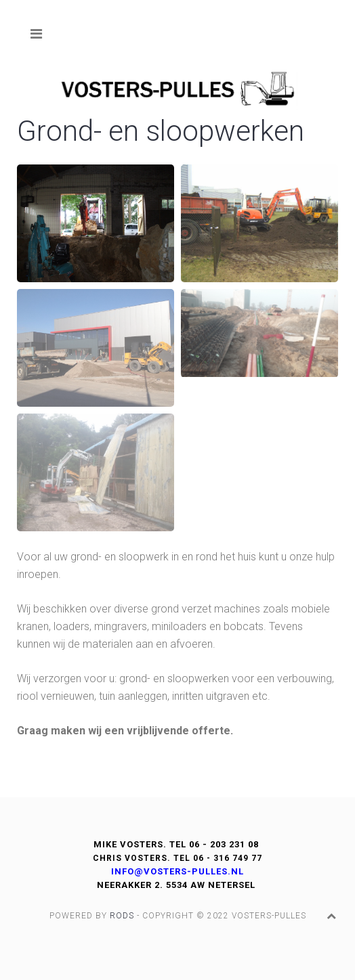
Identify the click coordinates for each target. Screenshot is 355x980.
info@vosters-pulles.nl (177, 871)
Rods (122, 916)
